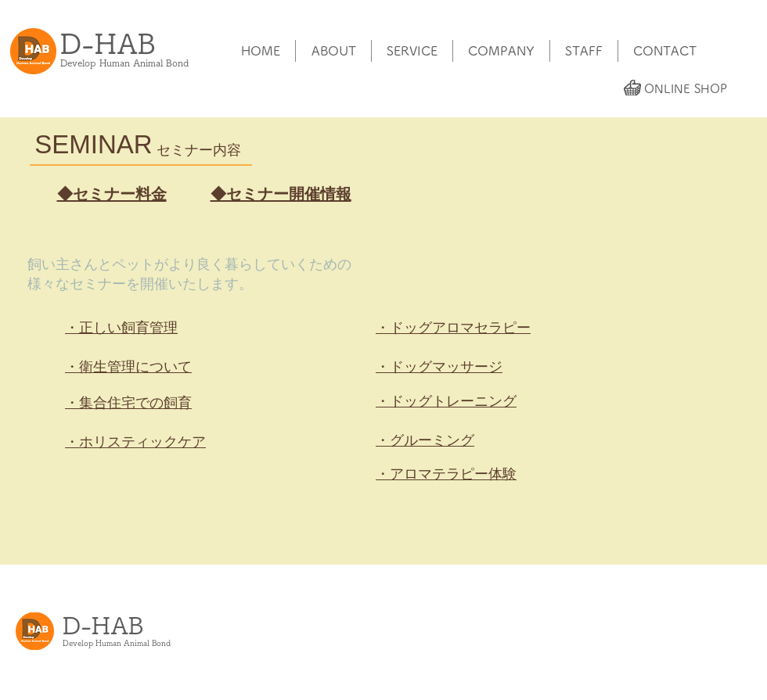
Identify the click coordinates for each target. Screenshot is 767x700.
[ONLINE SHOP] (685, 88)
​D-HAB (108, 43)
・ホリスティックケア (135, 442)
